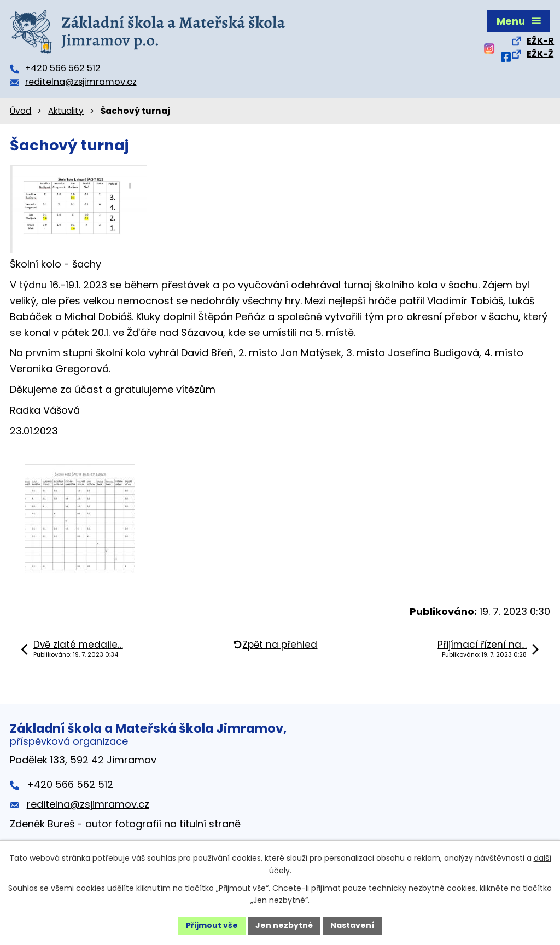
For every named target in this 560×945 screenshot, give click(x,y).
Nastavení (352, 925)
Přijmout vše (212, 925)
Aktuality (66, 111)
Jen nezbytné (284, 925)
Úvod (21, 111)
